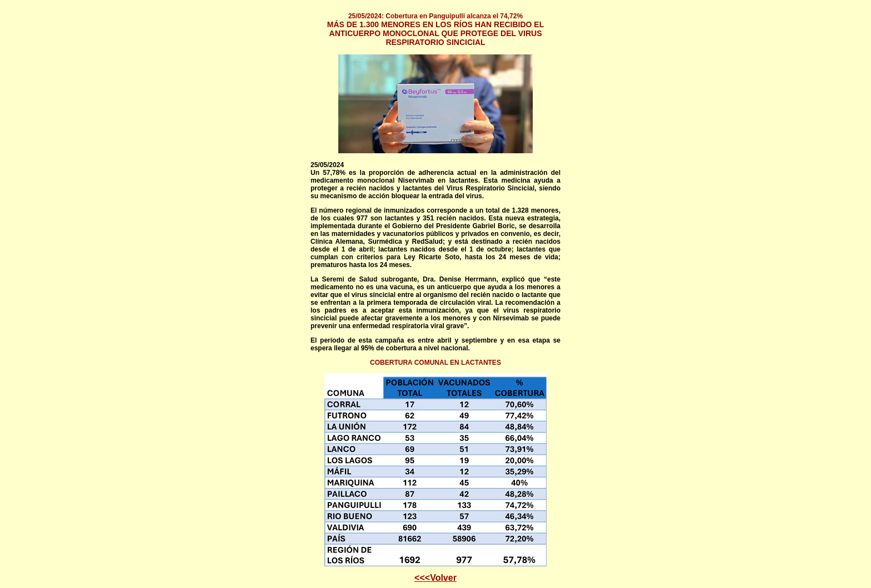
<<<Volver (436, 578)
